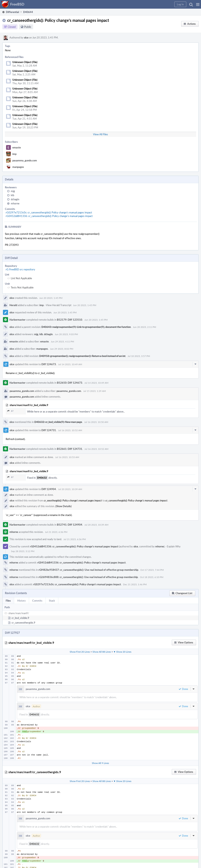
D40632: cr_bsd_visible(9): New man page (58, 422)
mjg (13, 191)
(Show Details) (63, 506)
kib (12, 195)
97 (10, 411)
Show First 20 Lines (80, 652)
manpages (18, 167)
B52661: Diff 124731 (70, 449)
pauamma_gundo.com (25, 160)
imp (14, 154)
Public (28, 27)
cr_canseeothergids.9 (23, 623)
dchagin (15, 199)
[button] (198, 4)
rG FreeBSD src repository (20, 269)
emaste (17, 147)
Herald (13, 305)
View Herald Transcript (59, 305)
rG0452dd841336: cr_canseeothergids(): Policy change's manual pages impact (49, 216)
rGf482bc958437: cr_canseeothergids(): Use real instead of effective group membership (88, 570)
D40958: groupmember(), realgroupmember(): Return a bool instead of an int (82, 356)
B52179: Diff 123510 (70, 320)
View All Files (100, 134)
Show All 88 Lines (102, 652)
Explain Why (174, 546)
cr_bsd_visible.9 (20, 618)
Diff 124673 (49, 364)
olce (26, 38)
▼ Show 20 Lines (122, 652)
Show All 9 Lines (100, 763)
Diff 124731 (49, 430)
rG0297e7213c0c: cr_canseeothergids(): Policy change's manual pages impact (49, 212)
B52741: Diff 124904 (70, 525)
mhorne (15, 203)
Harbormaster (17, 320)
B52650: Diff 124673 (70, 383)
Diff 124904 (49, 489)
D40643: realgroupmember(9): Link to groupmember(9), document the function (86, 327)
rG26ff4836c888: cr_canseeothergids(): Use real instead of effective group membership (88, 577)
